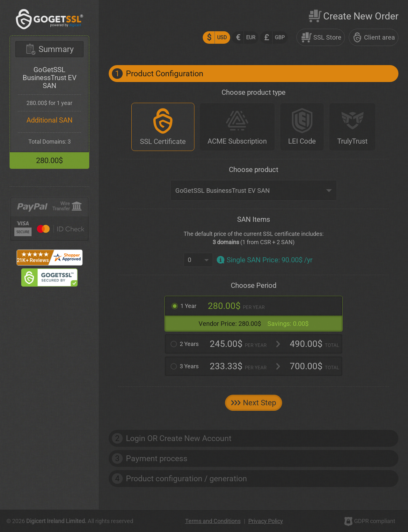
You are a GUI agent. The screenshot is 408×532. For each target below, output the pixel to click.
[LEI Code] (302, 127)
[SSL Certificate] (163, 127)
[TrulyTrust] (352, 127)
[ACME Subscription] (237, 127)
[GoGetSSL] (50, 28)
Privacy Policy (266, 521)
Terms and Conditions (213, 521)
